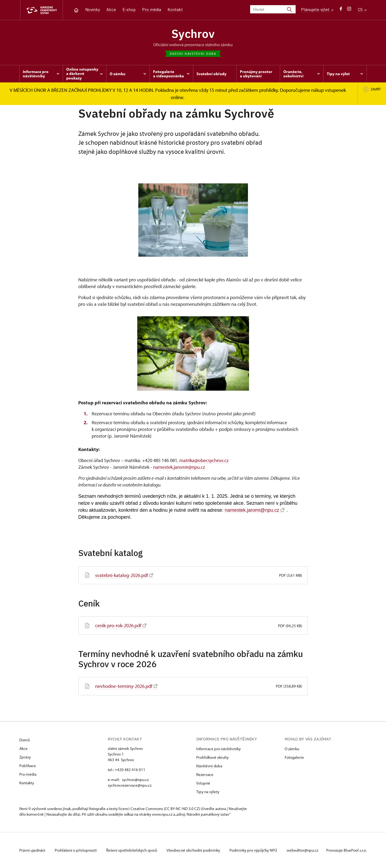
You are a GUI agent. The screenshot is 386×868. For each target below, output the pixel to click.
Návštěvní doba (209, 766)
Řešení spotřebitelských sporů (132, 850)
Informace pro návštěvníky (218, 749)
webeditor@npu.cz (302, 850)
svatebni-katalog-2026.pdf (124, 575)
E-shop (129, 10)
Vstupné (203, 783)
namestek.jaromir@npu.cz (179, 467)
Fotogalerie (294, 757)
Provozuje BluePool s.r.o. (346, 850)
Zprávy (25, 757)
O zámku (292, 749)
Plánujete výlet (317, 10)
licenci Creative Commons (141, 809)
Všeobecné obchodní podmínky (194, 850)
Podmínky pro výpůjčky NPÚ (254, 850)
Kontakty (27, 783)
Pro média (152, 10)
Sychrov (193, 34)
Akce (111, 10)
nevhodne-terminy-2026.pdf (126, 686)
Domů (25, 740)
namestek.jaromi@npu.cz (254, 510)
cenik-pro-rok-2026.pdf (121, 625)
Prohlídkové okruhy (212, 757)
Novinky (93, 10)
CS (362, 10)
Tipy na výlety (208, 792)
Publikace (28, 766)
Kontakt (175, 10)
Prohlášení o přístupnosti (76, 850)
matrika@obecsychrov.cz (204, 460)
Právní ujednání (33, 850)
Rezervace (205, 774)
